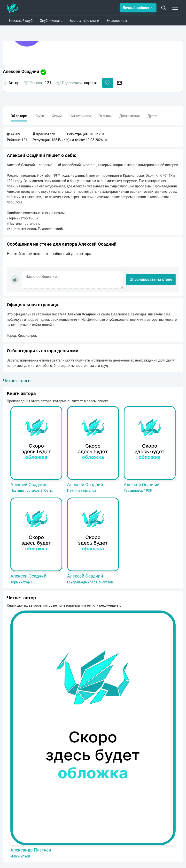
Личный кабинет (138, 8)
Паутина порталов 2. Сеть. (32, 490)
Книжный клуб (21, 21)
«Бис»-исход (20, 856)
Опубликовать (51, 21)
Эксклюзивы (117, 21)
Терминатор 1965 (24, 582)
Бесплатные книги (85, 21)
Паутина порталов (82, 490)
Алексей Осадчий (28, 485)
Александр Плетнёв (31, 850)
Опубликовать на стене (151, 279)
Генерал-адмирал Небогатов (90, 582)
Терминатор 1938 (138, 490)
